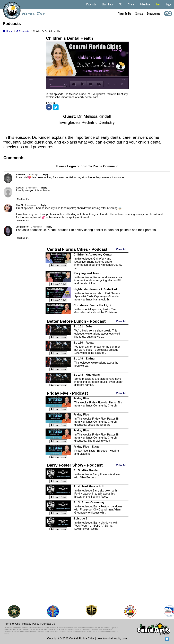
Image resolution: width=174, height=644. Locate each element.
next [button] (99, 84)
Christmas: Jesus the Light (92, 305)
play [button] (82, 84)
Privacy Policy (31, 624)
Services (139, 14)
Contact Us (48, 624)
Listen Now (58, 265)
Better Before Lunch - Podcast (76, 321)
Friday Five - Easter (87, 447)
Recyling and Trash (87, 273)
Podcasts (91, 4)
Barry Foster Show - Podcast (75, 465)
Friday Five (81, 398)
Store (131, 4)
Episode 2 (80, 518)
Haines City (33, 14)
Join (158, 4)
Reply (46, 175)
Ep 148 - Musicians (87, 375)
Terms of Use (12, 624)
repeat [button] (108, 84)
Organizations (153, 14)
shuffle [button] (115, 84)
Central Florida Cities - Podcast (77, 249)
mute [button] (51, 84)
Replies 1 (23, 199)
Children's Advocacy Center (93, 254)
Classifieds (108, 4)
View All (121, 249)
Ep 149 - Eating (84, 358)
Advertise (145, 4)
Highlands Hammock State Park (96, 289)
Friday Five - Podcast (67, 393)
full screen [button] (122, 84)
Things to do (124, 14)
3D (121, 4)
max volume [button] (65, 84)
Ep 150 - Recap (84, 343)
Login (169, 4)
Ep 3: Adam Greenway (89, 502)
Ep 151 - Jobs (83, 326)
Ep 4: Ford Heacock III (89, 486)
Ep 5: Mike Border (86, 470)
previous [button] (74, 84)
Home (8, 31)
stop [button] (91, 84)
